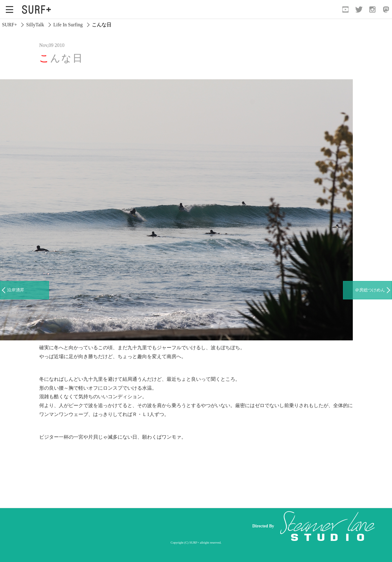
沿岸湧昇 (16, 290)
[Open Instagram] (372, 9)
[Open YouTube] (345, 9)
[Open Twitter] (359, 9)
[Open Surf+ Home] (38, 9)
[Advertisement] (129, 526)
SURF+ (9, 25)
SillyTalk (35, 25)
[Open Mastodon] (386, 9)
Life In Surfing (68, 25)
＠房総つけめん (370, 290)
